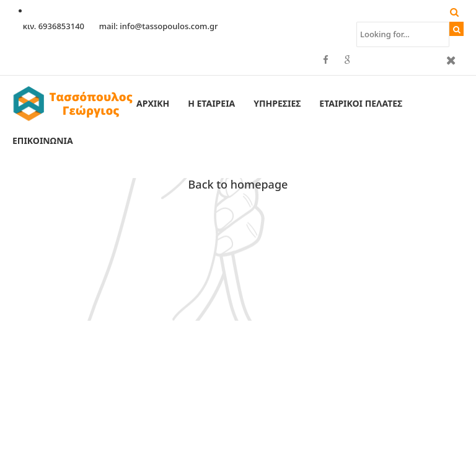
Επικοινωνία (43, 141)
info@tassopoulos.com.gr (169, 26)
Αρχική (153, 103)
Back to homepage (238, 184)
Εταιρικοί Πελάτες (361, 103)
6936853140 (63, 26)
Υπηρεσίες (277, 103)
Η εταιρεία (211, 103)
